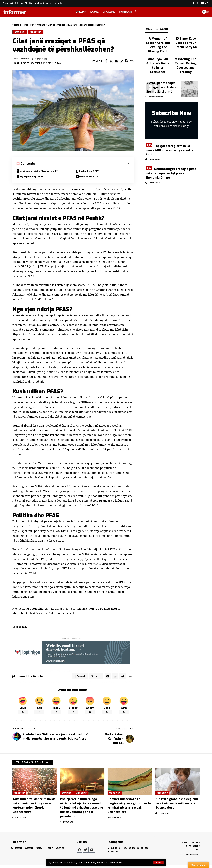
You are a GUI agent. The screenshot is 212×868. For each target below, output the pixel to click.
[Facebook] (194, 3)
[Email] (116, 62)
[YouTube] (202, 3)
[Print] (126, 62)
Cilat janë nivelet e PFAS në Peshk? (42, 172)
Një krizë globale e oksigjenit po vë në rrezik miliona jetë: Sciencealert (177, 807)
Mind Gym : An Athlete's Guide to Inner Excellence (158, 52)
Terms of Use (118, 862)
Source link (21, 629)
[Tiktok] (207, 3)
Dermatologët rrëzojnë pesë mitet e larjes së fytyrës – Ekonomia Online (171, 160)
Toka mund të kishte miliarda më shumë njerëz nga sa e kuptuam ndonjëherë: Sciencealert (34, 809)
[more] (136, 12)
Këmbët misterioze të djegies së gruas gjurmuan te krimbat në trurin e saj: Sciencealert (129, 809)
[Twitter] (198, 3)
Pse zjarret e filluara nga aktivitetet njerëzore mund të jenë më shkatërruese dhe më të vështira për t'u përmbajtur (82, 811)
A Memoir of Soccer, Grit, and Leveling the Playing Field (158, 39)
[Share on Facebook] (106, 62)
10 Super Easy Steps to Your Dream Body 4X (186, 39)
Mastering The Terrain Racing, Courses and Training (186, 54)
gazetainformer (24, 60)
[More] (132, 62)
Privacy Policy (97, 862)
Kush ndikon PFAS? (92, 172)
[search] (196, 12)
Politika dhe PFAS (91, 179)
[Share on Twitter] (111, 62)
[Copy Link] (121, 62)
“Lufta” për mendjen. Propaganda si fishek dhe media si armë (161, 74)
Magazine (37, 33)
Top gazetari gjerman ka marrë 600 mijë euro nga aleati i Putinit (169, 137)
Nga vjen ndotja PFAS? (35, 179)
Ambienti (20, 33)
